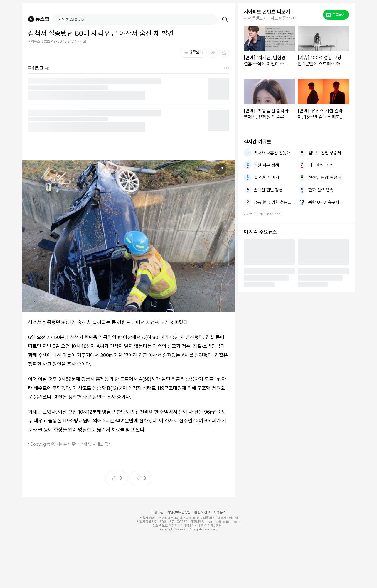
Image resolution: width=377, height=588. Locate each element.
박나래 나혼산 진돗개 (272, 153)
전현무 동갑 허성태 (325, 178)
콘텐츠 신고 (202, 512)
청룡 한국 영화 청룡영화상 (274, 202)
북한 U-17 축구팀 (324, 202)
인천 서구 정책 (266, 165)
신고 (83, 41)
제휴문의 (220, 512)
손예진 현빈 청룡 (268, 190)
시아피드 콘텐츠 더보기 (267, 12)
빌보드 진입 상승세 (325, 153)
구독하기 (336, 15)
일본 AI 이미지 (266, 178)
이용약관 (157, 512)
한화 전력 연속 (321, 190)
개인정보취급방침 (179, 512)
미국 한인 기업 (321, 165)
